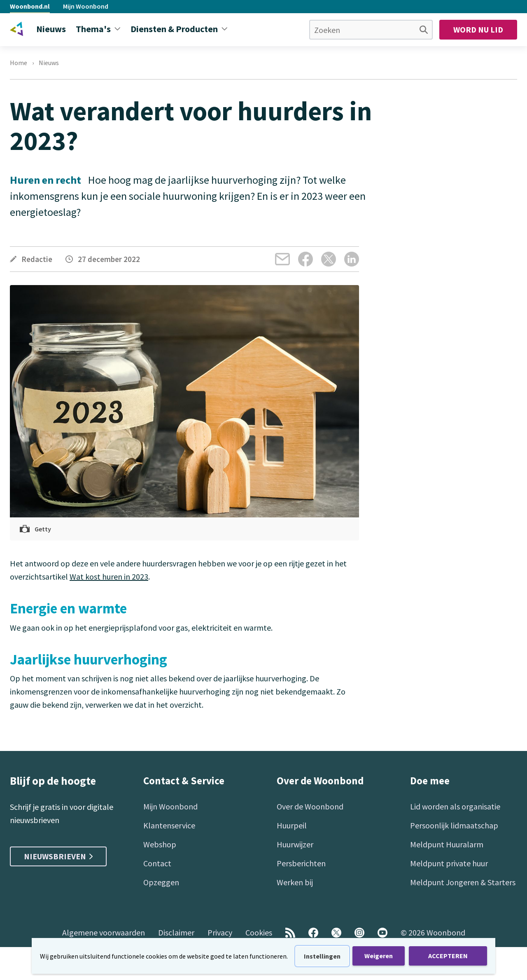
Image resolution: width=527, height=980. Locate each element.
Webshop (160, 844)
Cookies (259, 932)
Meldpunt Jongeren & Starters (463, 882)
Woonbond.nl (30, 6)
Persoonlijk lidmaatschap (454, 825)
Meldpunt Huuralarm (447, 844)
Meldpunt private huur (449, 863)
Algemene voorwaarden (104, 932)
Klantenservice (169, 825)
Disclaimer (176, 932)
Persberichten (301, 863)
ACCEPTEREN (448, 956)
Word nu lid (478, 29)
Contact (157, 863)
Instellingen (322, 956)
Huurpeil (292, 825)
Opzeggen (161, 882)
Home (19, 63)
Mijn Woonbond (86, 6)
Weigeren (379, 956)
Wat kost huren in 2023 (109, 577)
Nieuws (49, 63)
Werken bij (295, 882)
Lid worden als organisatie (455, 806)
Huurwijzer (295, 844)
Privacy (220, 932)
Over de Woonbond (310, 806)
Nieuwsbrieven (58, 856)
